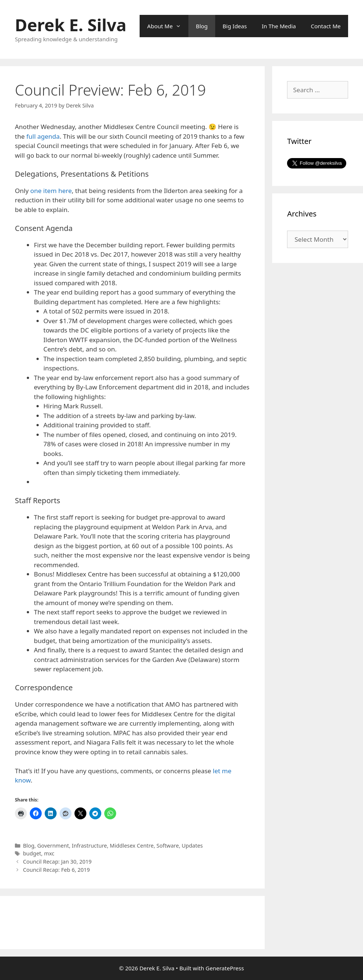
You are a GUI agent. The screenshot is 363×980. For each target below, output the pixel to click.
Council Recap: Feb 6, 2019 (57, 870)
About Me (168, 26)
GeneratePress (225, 968)
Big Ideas (235, 26)
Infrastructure (89, 846)
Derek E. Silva (71, 25)
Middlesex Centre (132, 846)
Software (168, 846)
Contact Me (326, 26)
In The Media (279, 26)
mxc (49, 853)
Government (53, 846)
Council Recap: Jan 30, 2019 (57, 862)
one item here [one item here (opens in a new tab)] (51, 191)
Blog (202, 26)
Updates (192, 846)
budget (32, 853)
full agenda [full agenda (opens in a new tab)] (43, 136)
